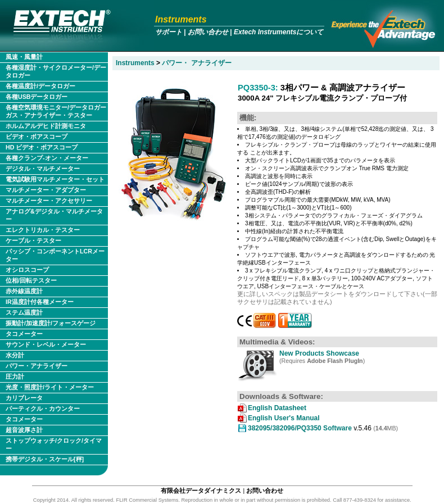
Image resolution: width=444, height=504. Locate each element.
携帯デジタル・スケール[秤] (45, 459)
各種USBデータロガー (37, 97)
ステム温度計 (24, 312)
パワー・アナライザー (37, 366)
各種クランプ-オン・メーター (47, 158)
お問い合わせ (208, 32)
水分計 (15, 355)
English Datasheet (277, 408)
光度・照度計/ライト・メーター (50, 387)
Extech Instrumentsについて (278, 32)
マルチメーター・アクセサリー (49, 201)
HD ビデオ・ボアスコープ (42, 147)
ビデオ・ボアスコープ (37, 137)
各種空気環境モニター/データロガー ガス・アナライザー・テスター (56, 111)
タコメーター (24, 334)
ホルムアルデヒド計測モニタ (46, 126)
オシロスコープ (27, 270)
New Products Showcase (319, 353)
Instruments (181, 19)
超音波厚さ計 (24, 430)
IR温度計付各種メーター (40, 302)
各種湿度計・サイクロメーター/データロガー (56, 71)
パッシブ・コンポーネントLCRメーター (55, 255)
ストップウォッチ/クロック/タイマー (54, 444)
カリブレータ (24, 398)
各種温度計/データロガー (40, 86)
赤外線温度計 (24, 291)
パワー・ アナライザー (196, 63)
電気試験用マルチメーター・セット (55, 179)
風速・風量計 (24, 57)
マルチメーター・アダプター (46, 190)
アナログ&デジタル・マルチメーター (54, 215)
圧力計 (15, 376)
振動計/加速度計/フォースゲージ (51, 323)
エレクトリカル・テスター (43, 230)
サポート (169, 32)
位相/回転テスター (31, 280)
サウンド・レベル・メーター (46, 344)
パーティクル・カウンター (43, 408)
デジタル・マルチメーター (43, 169)
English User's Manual (284, 418)
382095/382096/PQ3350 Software (300, 428)
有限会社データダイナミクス (201, 491)
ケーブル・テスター (33, 240)
